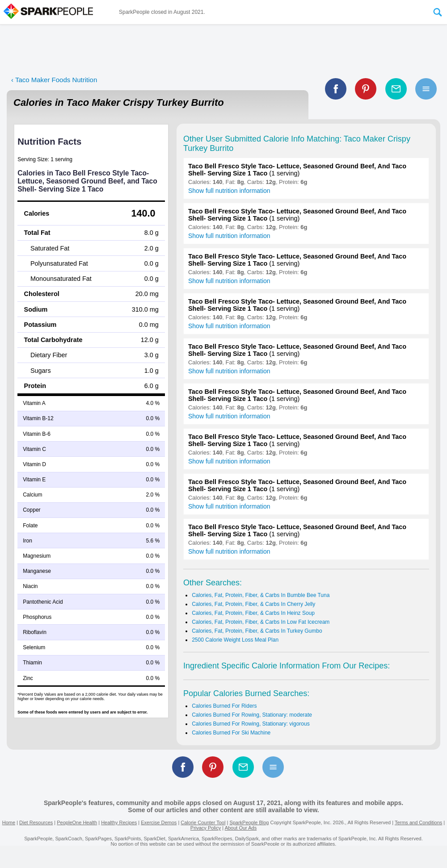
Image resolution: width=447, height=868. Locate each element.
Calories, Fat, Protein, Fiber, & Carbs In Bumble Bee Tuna (261, 595)
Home (9, 822)
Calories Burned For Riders (224, 706)
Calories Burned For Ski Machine (231, 733)
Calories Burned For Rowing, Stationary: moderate (252, 715)
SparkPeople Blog (249, 822)
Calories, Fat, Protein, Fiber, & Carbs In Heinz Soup (253, 613)
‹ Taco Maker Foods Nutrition (54, 80)
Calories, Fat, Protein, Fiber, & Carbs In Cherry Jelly (253, 604)
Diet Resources (36, 822)
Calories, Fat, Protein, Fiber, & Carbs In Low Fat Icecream (261, 622)
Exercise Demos (159, 822)
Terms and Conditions (418, 822)
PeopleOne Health (77, 822)
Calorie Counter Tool (203, 822)
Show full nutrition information (229, 191)
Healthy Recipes (119, 822)
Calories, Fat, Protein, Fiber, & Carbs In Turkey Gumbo (257, 631)
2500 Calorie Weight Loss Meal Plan (235, 640)
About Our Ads (241, 828)
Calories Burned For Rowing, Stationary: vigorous (251, 724)
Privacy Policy (206, 828)
